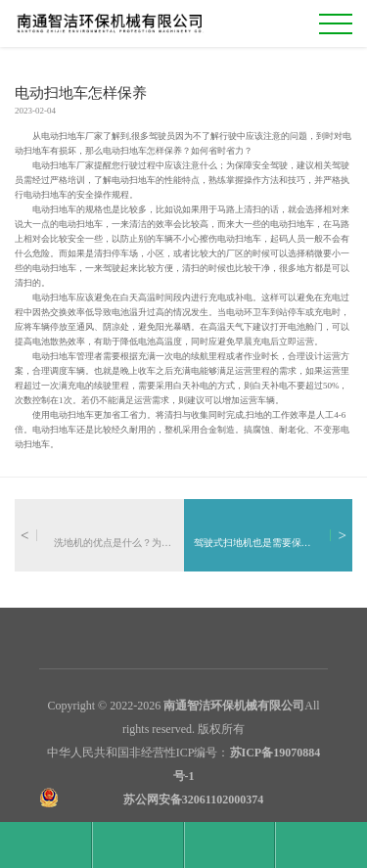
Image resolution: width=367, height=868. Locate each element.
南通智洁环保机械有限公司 (234, 706)
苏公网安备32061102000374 (193, 799)
